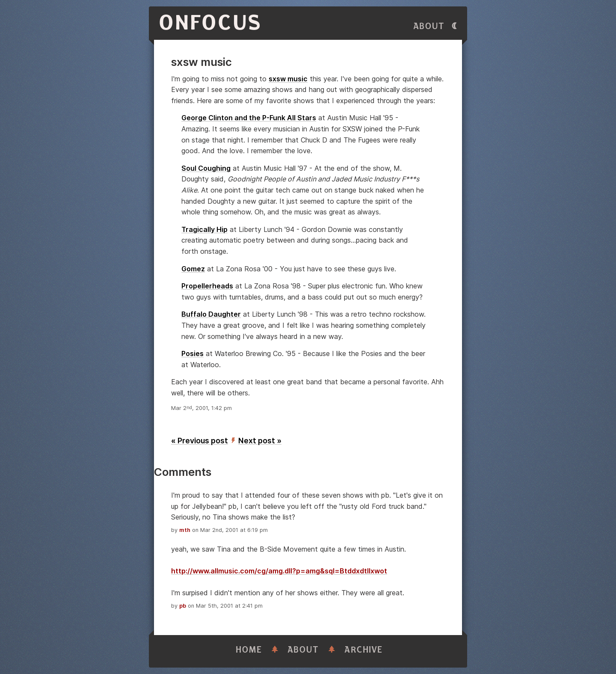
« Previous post (200, 441)
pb (183, 606)
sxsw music (288, 79)
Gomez (193, 269)
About (429, 26)
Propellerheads (207, 286)
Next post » (260, 441)
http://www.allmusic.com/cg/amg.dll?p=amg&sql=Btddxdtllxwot (279, 571)
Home (249, 650)
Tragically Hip (204, 229)
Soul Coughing (206, 168)
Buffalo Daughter (211, 314)
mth (185, 530)
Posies (192, 353)
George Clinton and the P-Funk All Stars (249, 118)
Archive (364, 650)
